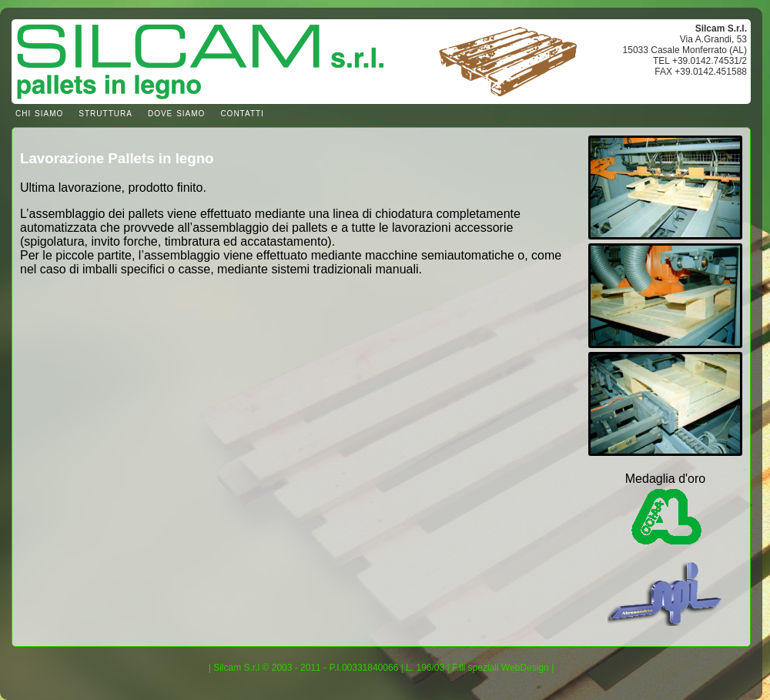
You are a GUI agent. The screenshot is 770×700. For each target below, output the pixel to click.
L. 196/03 (425, 668)
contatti (242, 112)
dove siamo (176, 112)
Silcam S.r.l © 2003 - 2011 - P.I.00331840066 (306, 668)
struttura (105, 112)
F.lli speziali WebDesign (500, 668)
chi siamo (39, 112)
